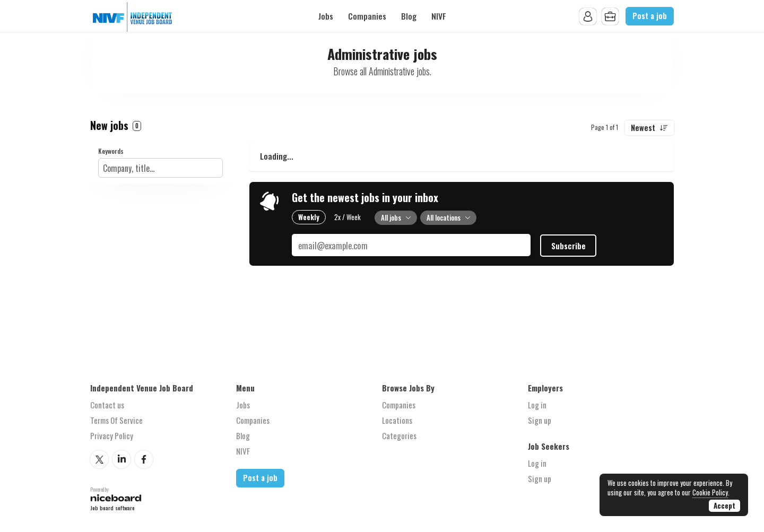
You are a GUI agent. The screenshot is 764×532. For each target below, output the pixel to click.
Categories (399, 435)
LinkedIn (121, 459)
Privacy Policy (112, 435)
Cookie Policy (710, 492)
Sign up (540, 420)
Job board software (112, 508)
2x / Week (348, 217)
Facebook (144, 459)
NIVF (439, 16)
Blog (409, 16)
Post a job (650, 16)
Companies (367, 16)
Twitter (99, 459)
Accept (724, 505)
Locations (397, 420)
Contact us (107, 405)
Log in (537, 405)
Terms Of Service (116, 420)
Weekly (309, 217)
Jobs (326, 16)
